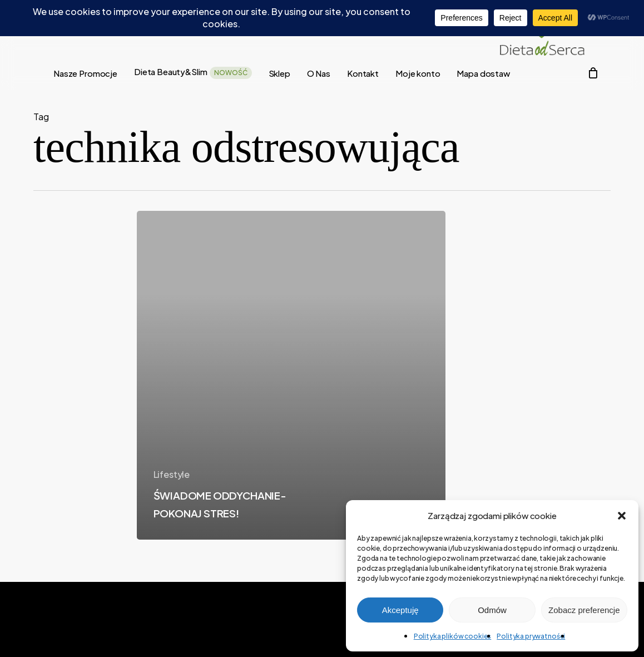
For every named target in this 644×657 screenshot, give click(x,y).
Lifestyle (172, 474)
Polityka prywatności (531, 636)
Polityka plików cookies (453, 636)
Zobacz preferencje (584, 610)
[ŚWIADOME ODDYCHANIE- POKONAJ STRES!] (291, 375)
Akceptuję (400, 610)
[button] (622, 516)
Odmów (492, 610)
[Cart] (593, 73)
